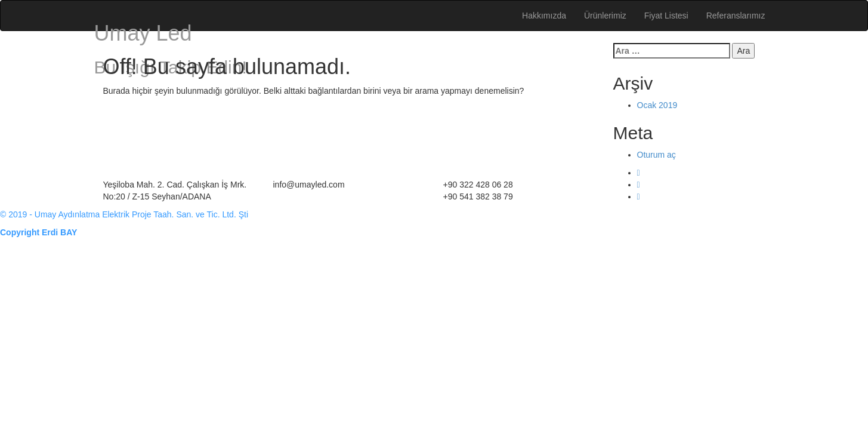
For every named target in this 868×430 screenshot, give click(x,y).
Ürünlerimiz (605, 16)
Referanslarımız (736, 16)
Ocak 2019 (657, 105)
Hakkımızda (544, 16)
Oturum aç (657, 155)
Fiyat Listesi (666, 16)
